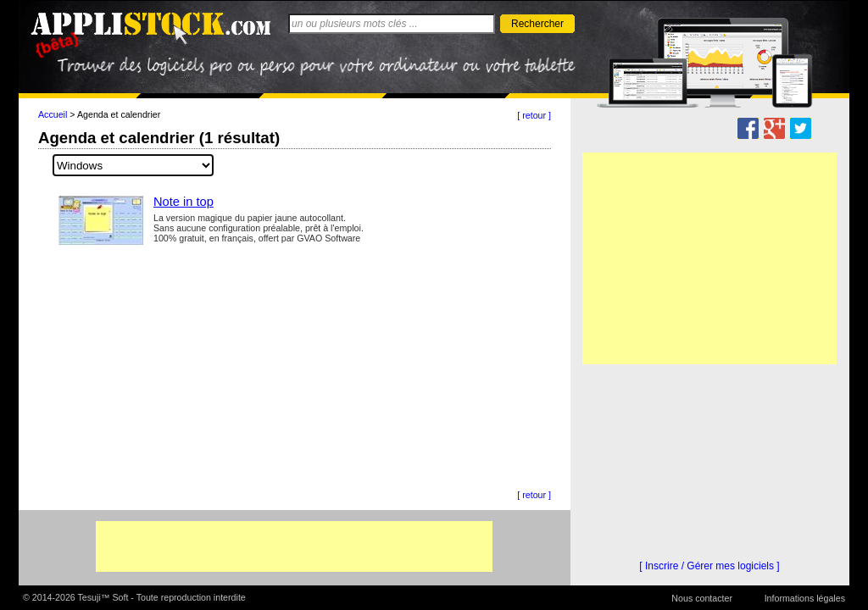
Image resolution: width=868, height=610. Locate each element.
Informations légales (805, 598)
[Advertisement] (294, 546)
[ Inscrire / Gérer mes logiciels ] (709, 566)
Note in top (184, 202)
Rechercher (537, 24)
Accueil (53, 114)
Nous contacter (702, 598)
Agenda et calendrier (119, 114)
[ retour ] (534, 115)
